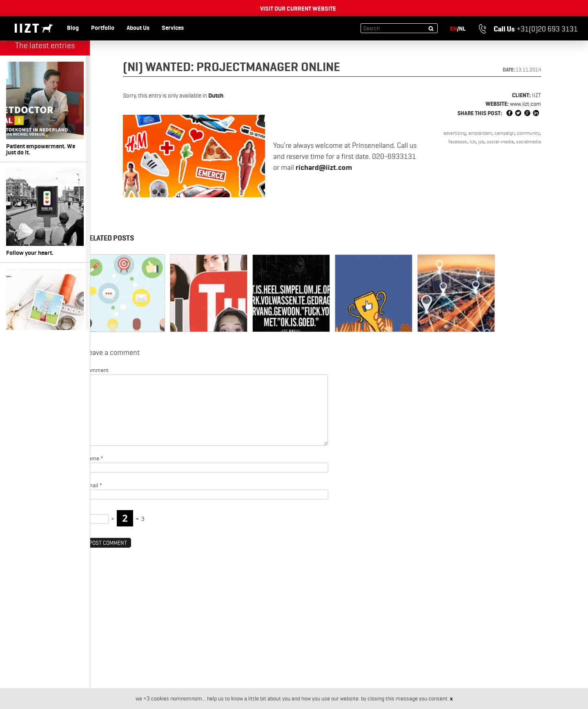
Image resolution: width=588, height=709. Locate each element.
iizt (473, 142)
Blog (73, 28)
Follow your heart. (45, 212)
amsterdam (480, 133)
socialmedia (529, 142)
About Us (138, 28)
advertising (455, 133)
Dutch (216, 96)
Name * (94, 458)
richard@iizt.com (324, 167)
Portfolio (103, 28)
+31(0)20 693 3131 (528, 29)
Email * (94, 485)
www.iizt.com (526, 104)
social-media (500, 142)
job (481, 142)
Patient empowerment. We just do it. (45, 109)
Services (173, 28)
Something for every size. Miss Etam (45, 316)
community (528, 133)
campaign (504, 133)
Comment (97, 370)
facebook (458, 142)
